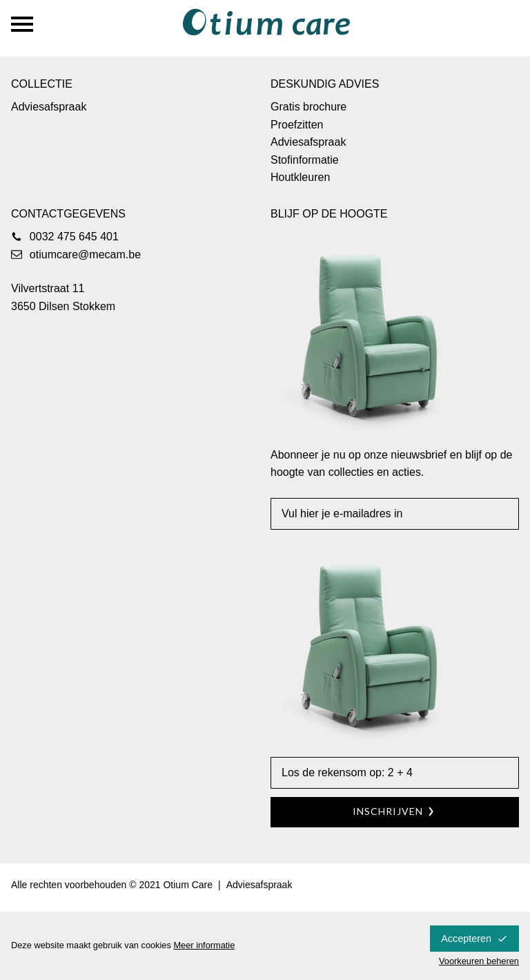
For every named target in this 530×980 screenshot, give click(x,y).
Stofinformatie (305, 160)
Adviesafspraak (49, 107)
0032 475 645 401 (74, 237)
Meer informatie (204, 945)
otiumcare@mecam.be (85, 254)
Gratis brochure (308, 107)
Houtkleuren (300, 177)
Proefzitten (297, 125)
